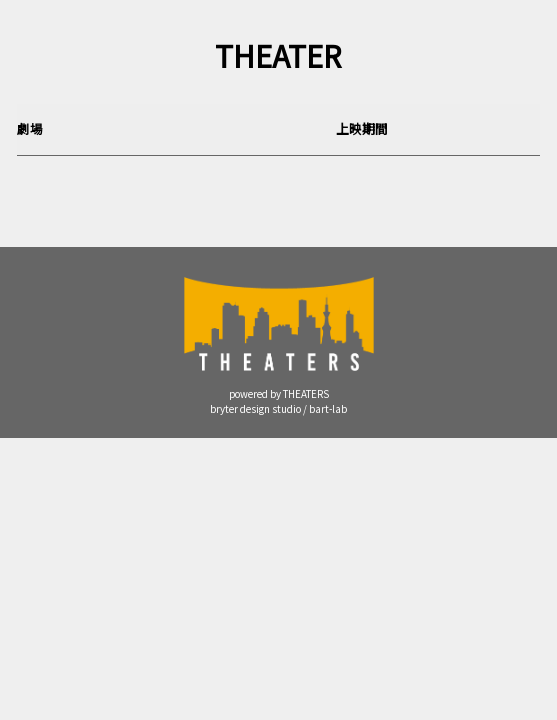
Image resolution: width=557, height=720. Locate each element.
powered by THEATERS (279, 394)
